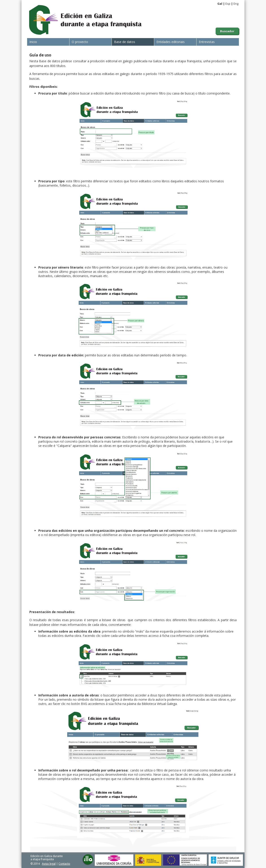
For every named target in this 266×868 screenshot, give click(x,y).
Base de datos (125, 42)
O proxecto (80, 42)
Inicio (33, 42)
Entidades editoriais (171, 42)
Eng (236, 4)
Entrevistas (207, 42)
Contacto (64, 864)
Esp (228, 4)
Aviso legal (49, 864)
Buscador (227, 31)
